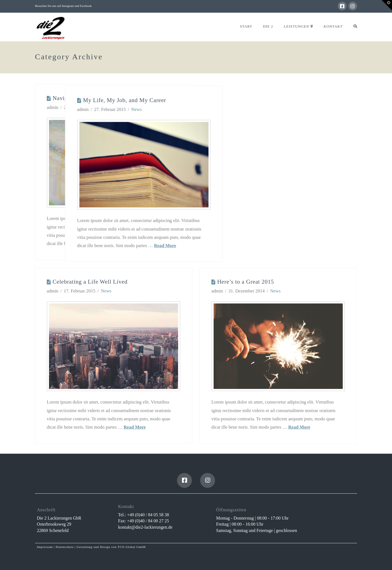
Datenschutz (65, 547)
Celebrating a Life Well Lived (90, 282)
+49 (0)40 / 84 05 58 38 (148, 515)
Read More (225, 245)
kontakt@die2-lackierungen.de (145, 527)
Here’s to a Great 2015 (246, 282)
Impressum (45, 547)
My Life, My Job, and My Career (185, 100)
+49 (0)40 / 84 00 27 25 (148, 521)
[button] (387, 5)
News (99, 107)
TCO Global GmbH (132, 547)
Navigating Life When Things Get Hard (102, 98)
